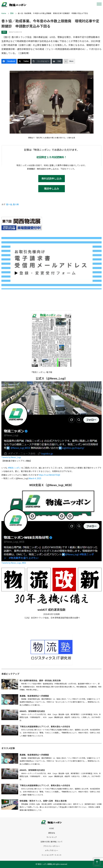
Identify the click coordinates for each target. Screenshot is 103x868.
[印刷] (57, 61)
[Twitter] (24, 61)
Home (4, 13)
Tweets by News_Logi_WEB (14, 563)
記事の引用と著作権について (52, 842)
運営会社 (52, 833)
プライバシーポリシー (52, 846)
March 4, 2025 (35, 478)
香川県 (16, 204)
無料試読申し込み (52, 179)
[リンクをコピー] (41, 61)
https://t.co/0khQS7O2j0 (49, 475)
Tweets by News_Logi (11, 457)
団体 (12, 13)
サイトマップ (52, 837)
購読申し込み (52, 189)
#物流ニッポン (14, 468)
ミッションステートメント (52, 855)
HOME (52, 829)
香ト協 (9, 204)
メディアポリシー (51, 851)
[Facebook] (9, 61)
